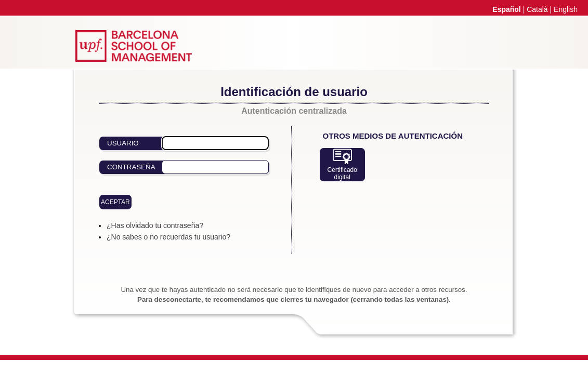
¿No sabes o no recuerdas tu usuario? (168, 237)
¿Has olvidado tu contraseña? (155, 225)
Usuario (123, 143)
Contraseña (131, 167)
